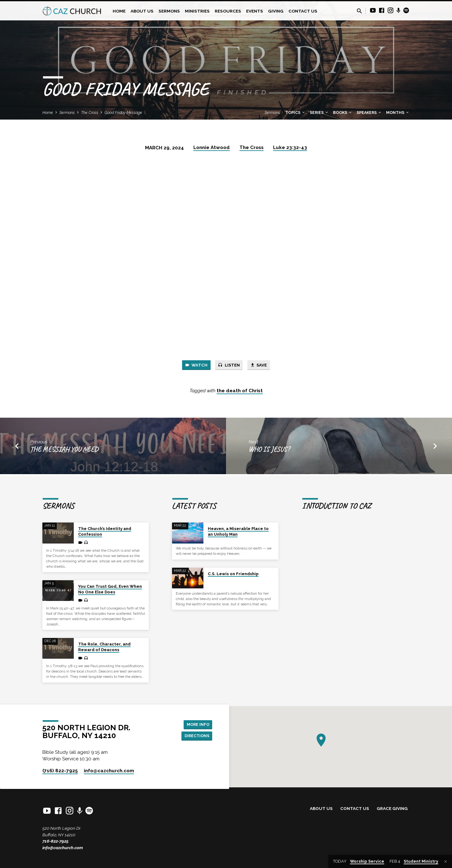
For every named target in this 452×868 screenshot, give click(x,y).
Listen (229, 366)
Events (255, 11)
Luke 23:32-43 (290, 147)
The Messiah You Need (64, 450)
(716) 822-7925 (60, 771)
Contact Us (303, 11)
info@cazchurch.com (63, 848)
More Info (196, 724)
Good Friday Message (123, 113)
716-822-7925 (55, 841)
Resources (228, 11)
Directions (195, 736)
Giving (276, 11)
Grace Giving (392, 808)
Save (262, 366)
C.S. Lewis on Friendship (233, 574)
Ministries (197, 11)
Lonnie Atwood (212, 147)
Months (398, 113)
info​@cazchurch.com (109, 771)
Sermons (169, 11)
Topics (296, 113)
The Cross (90, 113)
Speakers (369, 113)
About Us (142, 11)
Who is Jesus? (269, 450)
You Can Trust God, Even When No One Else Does (110, 589)
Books (343, 113)
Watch (193, 366)
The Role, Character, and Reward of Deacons (104, 647)
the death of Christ (240, 392)
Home (119, 11)
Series (319, 113)
